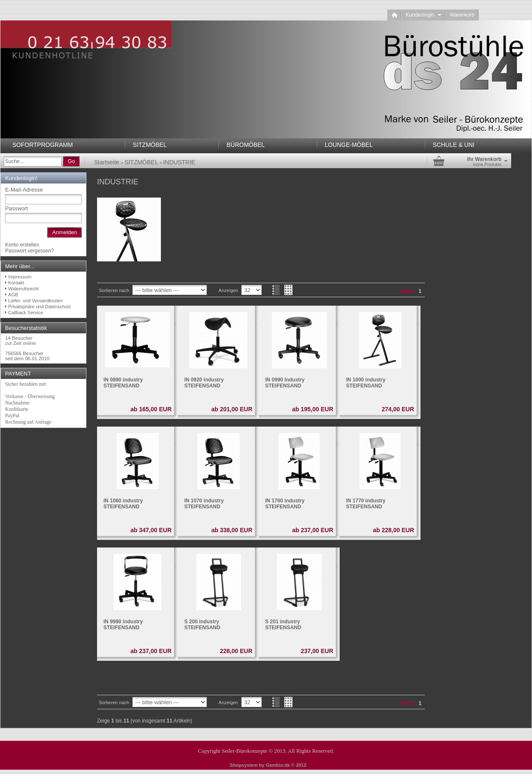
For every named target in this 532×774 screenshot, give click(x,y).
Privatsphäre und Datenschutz (39, 307)
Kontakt (16, 283)
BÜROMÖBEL (245, 145)
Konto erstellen (22, 245)
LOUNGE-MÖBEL (349, 145)
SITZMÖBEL (150, 145)
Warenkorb (462, 15)
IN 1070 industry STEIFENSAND (204, 504)
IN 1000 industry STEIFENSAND (366, 383)
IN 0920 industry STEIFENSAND (204, 383)
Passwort (16, 208)
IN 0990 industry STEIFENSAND (285, 383)
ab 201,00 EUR (232, 409)
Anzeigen (229, 290)
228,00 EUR (236, 651)
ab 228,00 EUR (394, 530)
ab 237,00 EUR (313, 530)
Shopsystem (244, 765)
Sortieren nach (114, 290)
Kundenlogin (423, 15)
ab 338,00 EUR (232, 530)
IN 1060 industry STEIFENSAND (123, 504)
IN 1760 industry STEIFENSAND (285, 504)
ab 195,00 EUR (313, 409)
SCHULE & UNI (454, 145)
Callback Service (26, 312)
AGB (13, 295)
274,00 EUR (398, 409)
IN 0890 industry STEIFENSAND (123, 383)
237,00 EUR (317, 651)
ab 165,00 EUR (151, 409)
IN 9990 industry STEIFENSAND (123, 625)
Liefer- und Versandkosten (35, 301)
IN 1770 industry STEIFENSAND (366, 504)
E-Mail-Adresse (24, 190)
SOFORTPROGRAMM (43, 145)
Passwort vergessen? (30, 251)
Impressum (20, 277)
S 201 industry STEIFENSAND (283, 625)
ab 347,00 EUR (151, 530)
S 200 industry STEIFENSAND (202, 625)
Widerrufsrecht (23, 289)
